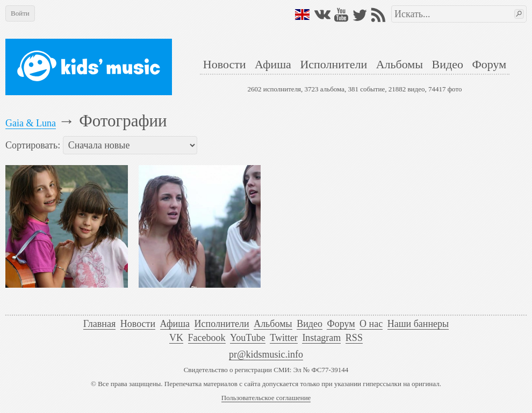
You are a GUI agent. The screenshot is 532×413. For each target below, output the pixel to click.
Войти (20, 13)
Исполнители (333, 64)
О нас (371, 324)
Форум (489, 64)
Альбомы (400, 64)
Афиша (273, 64)
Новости (225, 64)
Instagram (321, 338)
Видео (448, 64)
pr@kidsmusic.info (266, 354)
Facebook (207, 338)
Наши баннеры (418, 324)
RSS (354, 338)
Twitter (284, 338)
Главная (99, 324)
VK (176, 338)
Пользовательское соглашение (266, 398)
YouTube (248, 338)
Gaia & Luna (31, 123)
